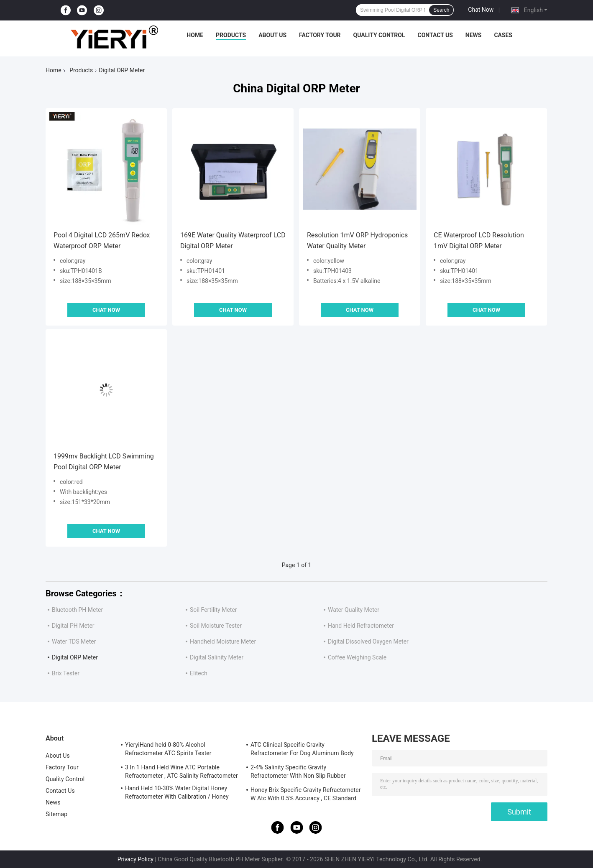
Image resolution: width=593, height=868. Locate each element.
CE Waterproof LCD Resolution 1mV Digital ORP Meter (479, 241)
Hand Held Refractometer (361, 626)
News (474, 35)
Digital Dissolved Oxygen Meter (368, 641)
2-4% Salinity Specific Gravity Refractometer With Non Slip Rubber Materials (298, 773)
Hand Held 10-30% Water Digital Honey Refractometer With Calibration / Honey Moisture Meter (177, 794)
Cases (503, 35)
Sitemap (56, 814)
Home (195, 35)
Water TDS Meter (74, 641)
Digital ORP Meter (75, 657)
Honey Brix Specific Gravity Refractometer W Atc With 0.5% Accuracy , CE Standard (306, 794)
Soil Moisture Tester (216, 626)
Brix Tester (66, 673)
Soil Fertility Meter (213, 610)
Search (441, 10)
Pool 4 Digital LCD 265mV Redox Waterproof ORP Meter (102, 241)
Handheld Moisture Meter (223, 641)
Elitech (199, 673)
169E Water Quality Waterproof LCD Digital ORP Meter (233, 241)
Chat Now (481, 10)
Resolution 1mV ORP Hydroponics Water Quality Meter (357, 241)
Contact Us (435, 35)
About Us (272, 35)
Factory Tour (320, 35)
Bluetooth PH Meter (77, 610)
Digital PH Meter (73, 626)
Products (231, 35)
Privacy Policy (135, 859)
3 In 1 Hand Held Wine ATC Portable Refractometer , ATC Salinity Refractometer (181, 771)
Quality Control (379, 35)
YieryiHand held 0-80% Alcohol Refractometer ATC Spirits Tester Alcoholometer (168, 750)
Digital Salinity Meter (217, 657)
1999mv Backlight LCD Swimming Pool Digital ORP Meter (104, 462)
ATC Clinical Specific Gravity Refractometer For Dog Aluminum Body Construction (302, 750)
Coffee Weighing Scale (357, 657)
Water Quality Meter (354, 610)
